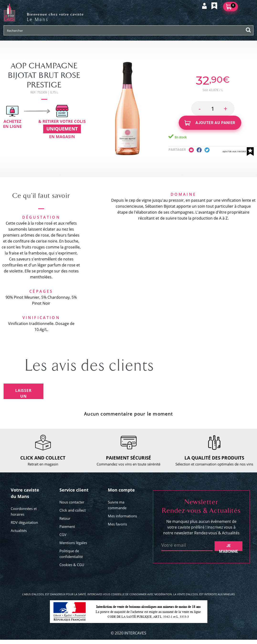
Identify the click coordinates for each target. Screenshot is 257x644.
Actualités (19, 530)
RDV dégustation (24, 522)
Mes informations (122, 516)
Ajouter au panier (210, 123)
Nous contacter (72, 502)
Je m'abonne (228, 547)
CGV (63, 535)
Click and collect (73, 510)
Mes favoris (117, 524)
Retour (65, 518)
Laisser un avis (24, 393)
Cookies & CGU (72, 565)
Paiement (67, 526)
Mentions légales (73, 543)
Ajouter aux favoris (238, 152)
